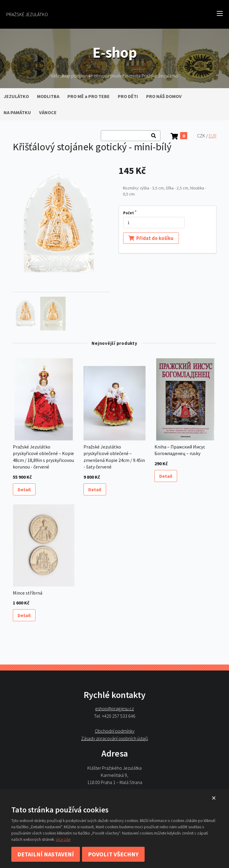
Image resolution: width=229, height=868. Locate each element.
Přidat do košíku (151, 238)
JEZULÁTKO (16, 96)
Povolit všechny (113, 854)
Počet (129, 213)
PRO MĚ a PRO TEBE (89, 96)
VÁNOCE (48, 112)
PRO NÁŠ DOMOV (164, 96)
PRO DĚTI (128, 96)
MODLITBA (48, 96)
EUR (213, 136)
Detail (24, 489)
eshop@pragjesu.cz (114, 709)
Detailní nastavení (46, 854)
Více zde (63, 839)
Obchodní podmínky (115, 731)
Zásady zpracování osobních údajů (114, 738)
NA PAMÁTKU (17, 112)
